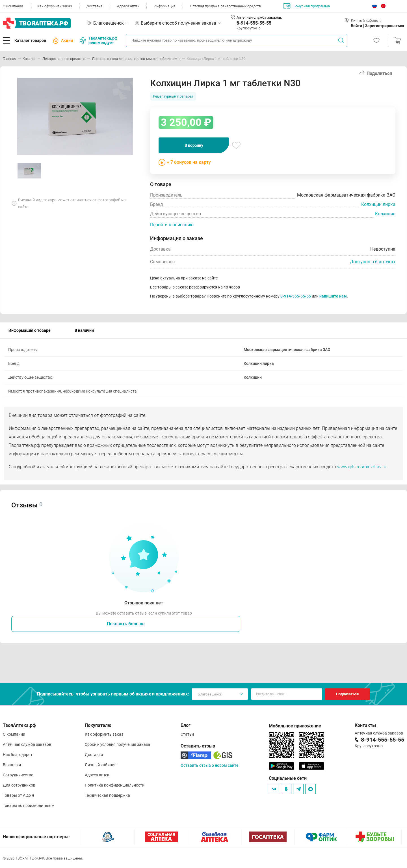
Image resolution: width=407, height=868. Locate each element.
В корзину (194, 145)
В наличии (84, 330)
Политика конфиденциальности (115, 785)
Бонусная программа (307, 6)
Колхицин (385, 214)
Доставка (95, 6)
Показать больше (126, 624)
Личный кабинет (100, 765)
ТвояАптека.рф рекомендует (98, 40)
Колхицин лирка (378, 204)
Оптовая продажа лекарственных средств (225, 6)
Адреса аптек (128, 6)
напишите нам (333, 296)
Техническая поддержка (107, 795)
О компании (13, 6)
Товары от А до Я (19, 795)
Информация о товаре (30, 330)
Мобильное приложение (295, 726)
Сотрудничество (18, 775)
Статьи (187, 734)
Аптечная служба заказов (27, 744)
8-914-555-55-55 (254, 23)
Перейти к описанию (172, 225)
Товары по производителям (29, 805)
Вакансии (12, 765)
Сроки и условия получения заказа (117, 744)
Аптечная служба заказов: (259, 17)
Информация (165, 6)
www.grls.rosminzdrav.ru (362, 467)
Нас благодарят (18, 755)
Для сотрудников (19, 785)
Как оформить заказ (55, 6)
